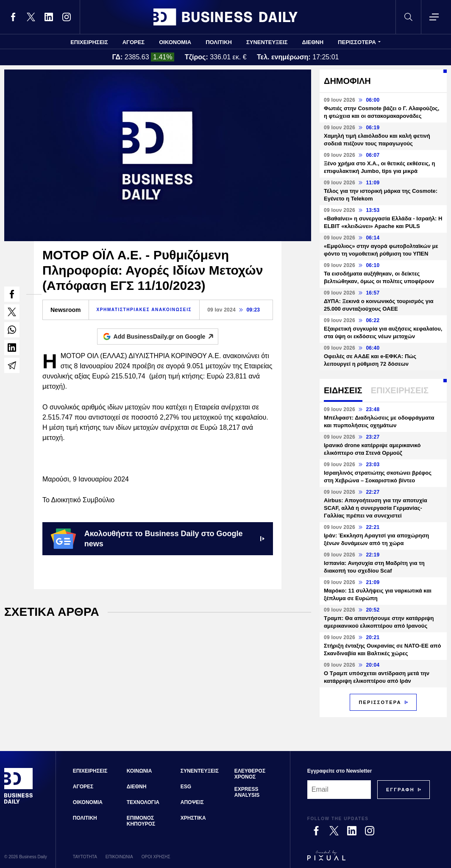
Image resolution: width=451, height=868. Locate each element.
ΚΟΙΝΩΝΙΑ (139, 771)
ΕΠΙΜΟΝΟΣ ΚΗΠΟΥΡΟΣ (141, 821)
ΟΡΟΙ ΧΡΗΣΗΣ (156, 857)
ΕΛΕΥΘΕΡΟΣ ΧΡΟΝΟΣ (250, 774)
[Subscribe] (400, 790)
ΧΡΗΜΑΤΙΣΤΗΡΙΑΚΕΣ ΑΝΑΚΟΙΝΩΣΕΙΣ (144, 310)
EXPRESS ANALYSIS (247, 792)
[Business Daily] (19, 803)
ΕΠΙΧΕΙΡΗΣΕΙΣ (89, 42)
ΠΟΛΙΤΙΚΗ (219, 42)
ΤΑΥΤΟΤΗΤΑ (85, 857)
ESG (186, 787)
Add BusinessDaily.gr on (166, 337)
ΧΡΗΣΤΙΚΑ (193, 818)
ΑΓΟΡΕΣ (134, 42)
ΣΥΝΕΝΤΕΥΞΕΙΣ (267, 42)
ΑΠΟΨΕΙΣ (192, 802)
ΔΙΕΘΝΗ (313, 42)
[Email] (339, 790)
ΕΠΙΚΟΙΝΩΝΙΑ (119, 857)
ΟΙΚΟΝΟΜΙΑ (175, 42)
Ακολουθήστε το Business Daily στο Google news (158, 539)
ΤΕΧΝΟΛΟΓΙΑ (143, 802)
